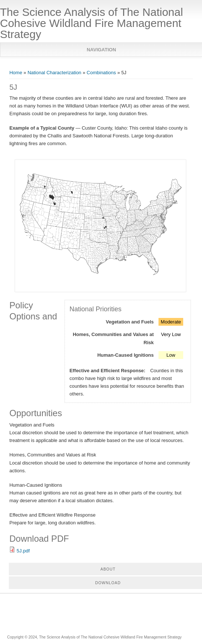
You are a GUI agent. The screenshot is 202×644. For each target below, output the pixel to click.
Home (16, 73)
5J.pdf (23, 551)
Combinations (101, 73)
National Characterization (55, 73)
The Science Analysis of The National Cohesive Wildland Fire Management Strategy (91, 23)
